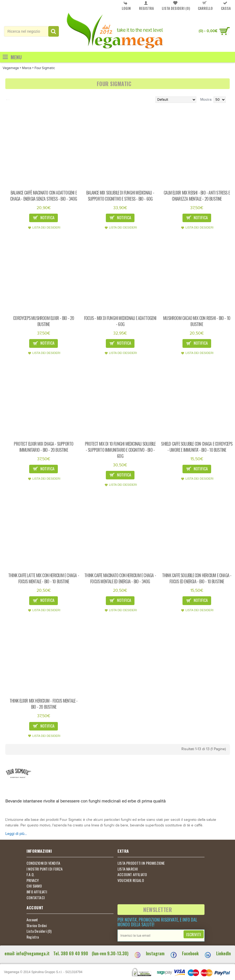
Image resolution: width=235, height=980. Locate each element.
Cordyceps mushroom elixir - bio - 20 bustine (43, 321)
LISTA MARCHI (128, 869)
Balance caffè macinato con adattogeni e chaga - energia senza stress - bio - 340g (43, 196)
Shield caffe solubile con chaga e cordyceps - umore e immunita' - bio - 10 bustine (197, 447)
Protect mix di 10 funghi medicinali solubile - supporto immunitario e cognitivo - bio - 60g (120, 450)
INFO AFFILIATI (37, 892)
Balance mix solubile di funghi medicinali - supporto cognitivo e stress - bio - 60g (120, 196)
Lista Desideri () (39, 931)
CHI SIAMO (34, 886)
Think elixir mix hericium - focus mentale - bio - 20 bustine (44, 704)
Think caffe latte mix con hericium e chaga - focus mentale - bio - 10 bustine (44, 578)
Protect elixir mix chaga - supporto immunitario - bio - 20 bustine (43, 447)
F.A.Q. (31, 875)
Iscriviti (194, 934)
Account (32, 920)
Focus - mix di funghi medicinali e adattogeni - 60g (120, 321)
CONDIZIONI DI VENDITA (43, 863)
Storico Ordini (37, 926)
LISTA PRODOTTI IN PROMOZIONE (141, 863)
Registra (33, 937)
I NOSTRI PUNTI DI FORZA (45, 869)
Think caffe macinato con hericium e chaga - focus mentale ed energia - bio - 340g (120, 578)
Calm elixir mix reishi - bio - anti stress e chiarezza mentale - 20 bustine (197, 196)
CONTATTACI (36, 898)
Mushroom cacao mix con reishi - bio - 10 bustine (197, 321)
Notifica (43, 218)
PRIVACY (33, 880)
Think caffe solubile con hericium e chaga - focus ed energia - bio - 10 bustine (197, 578)
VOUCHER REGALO (131, 880)
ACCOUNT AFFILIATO (132, 875)
